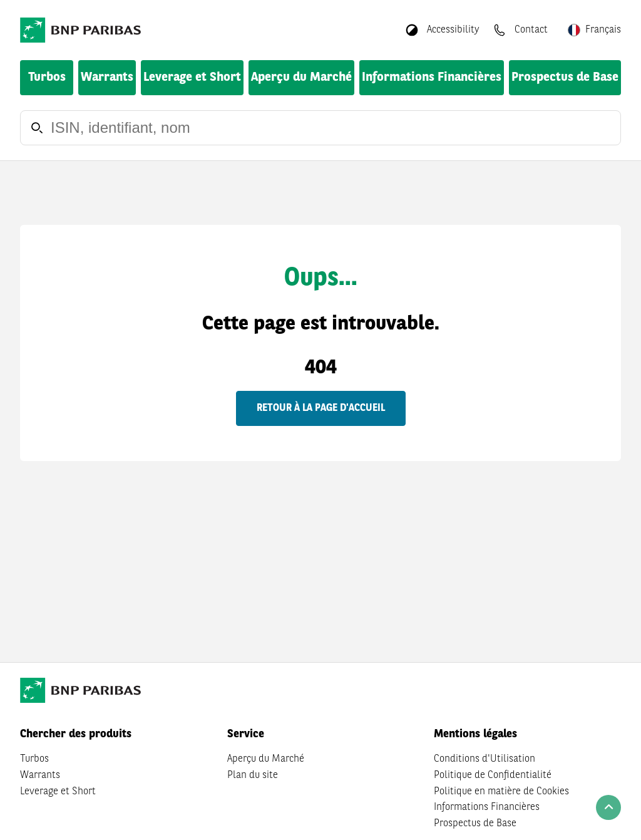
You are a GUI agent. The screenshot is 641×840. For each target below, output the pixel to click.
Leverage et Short (192, 78)
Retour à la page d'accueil (321, 408)
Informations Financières (432, 78)
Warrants (107, 78)
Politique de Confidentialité (493, 775)
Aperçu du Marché (301, 78)
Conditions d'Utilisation (485, 759)
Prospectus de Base (565, 78)
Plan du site (253, 775)
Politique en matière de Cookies (501, 792)
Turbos (47, 78)
